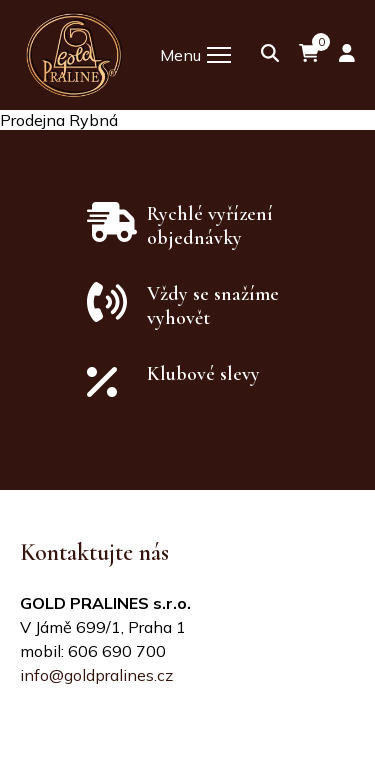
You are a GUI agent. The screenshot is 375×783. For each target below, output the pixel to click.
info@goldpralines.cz (96, 675)
